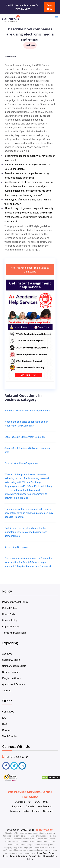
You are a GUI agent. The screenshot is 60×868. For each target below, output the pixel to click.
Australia (20, 802)
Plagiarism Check (12, 678)
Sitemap (7, 691)
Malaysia (15, 811)
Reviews (7, 730)
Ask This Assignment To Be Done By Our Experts (30, 270)
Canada (30, 807)
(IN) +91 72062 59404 (15, 757)
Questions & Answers (14, 684)
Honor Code (9, 614)
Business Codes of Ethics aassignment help (28, 411)
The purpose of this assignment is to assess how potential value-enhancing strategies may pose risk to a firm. (29, 513)
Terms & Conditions (19, 856)
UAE (45, 802)
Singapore (17, 807)
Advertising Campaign (16, 547)
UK (30, 802)
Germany (48, 811)
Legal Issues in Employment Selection (25, 437)
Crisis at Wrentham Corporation (21, 463)
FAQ (4, 718)
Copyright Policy (11, 627)
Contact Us (8, 712)
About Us (7, 654)
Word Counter (10, 736)
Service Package (11, 672)
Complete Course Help (14, 666)
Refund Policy (10, 608)
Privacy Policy (10, 620)
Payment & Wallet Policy (15, 602)
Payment (32, 856)
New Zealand (45, 807)
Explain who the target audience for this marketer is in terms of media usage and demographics (26, 532)
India (26, 811)
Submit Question (11, 660)
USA (37, 802)
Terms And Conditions (14, 633)
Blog (5, 724)
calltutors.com (44, 830)
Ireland (36, 811)
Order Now (50, 7)
